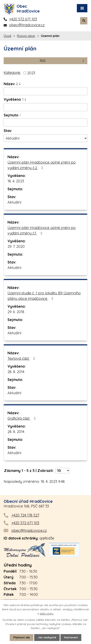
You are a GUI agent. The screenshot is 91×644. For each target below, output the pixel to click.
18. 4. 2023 (16, 181)
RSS (63, 61)
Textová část (22, 358)
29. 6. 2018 (16, 312)
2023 (31, 73)
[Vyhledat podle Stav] (45, 138)
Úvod (7, 36)
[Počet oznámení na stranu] (62, 471)
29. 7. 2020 (16, 246)
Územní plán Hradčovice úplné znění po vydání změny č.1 (42, 230)
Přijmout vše (22, 637)
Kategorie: (12, 73)
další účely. (47, 614)
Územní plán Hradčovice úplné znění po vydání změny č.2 (42, 165)
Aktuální (14, 202)
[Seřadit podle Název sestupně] (20, 85)
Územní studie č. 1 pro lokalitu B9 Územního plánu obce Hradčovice (44, 296)
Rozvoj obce (26, 36)
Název (11, 84)
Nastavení (71, 637)
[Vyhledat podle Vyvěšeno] (45, 107)
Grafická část (22, 418)
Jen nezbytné (47, 637)
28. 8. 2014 (16, 372)
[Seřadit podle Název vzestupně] (20, 83)
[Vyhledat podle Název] (45, 91)
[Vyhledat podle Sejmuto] (45, 122)
